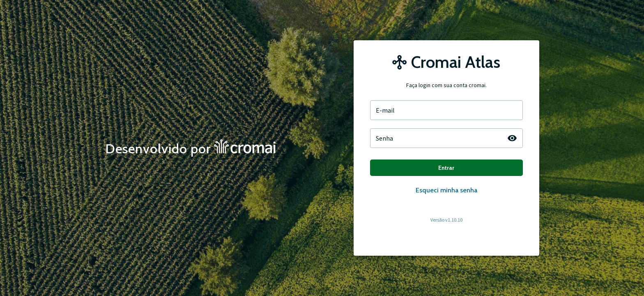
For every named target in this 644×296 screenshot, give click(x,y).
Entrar (446, 168)
